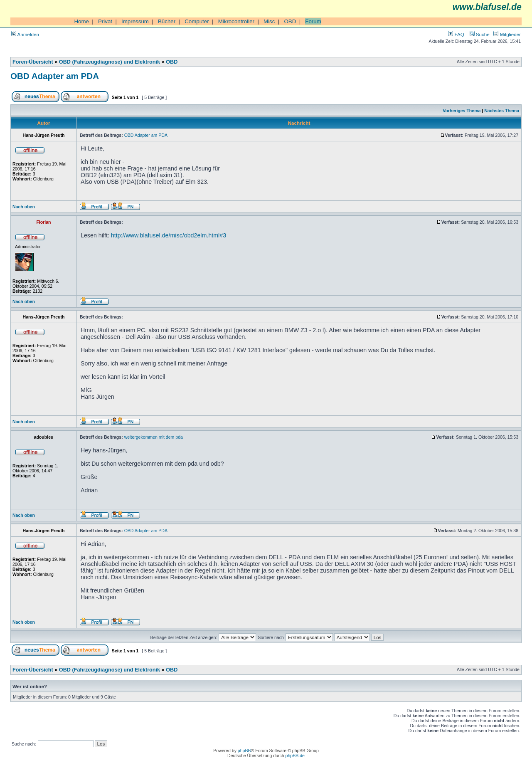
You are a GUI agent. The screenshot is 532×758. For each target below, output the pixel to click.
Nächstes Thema (502, 111)
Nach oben (24, 207)
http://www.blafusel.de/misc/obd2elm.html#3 (169, 235)
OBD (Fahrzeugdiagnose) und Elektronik (110, 62)
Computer (197, 21)
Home (81, 21)
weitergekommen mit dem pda (154, 437)
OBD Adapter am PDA (55, 76)
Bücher (167, 21)
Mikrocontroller (236, 21)
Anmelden (25, 34)
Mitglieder (507, 34)
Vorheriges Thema (462, 111)
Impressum (135, 21)
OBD (290, 21)
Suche (480, 34)
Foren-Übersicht (33, 62)
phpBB (244, 751)
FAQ (456, 34)
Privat (105, 21)
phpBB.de (295, 756)
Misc (269, 21)
